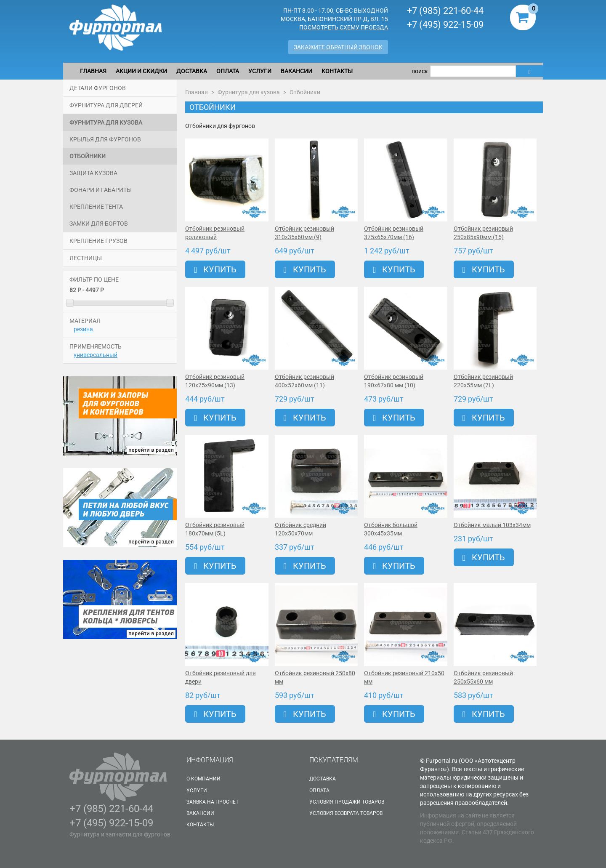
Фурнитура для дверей (106, 105)
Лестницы (86, 258)
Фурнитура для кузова (106, 122)
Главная (93, 71)
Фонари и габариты (101, 190)
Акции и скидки (141, 71)
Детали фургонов (98, 88)
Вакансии (296, 71)
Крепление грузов (98, 241)
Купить (215, 269)
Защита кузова (93, 173)
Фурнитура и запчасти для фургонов (120, 834)
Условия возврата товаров (346, 813)
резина (83, 329)
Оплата (228, 71)
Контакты (337, 71)
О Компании (203, 779)
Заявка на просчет (213, 802)
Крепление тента (96, 207)
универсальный (96, 355)
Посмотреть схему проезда (344, 27)
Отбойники (88, 156)
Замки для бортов (99, 224)
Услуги (260, 71)
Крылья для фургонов (105, 139)
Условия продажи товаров (347, 802)
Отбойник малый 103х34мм (492, 525)
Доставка (192, 71)
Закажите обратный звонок (338, 47)
